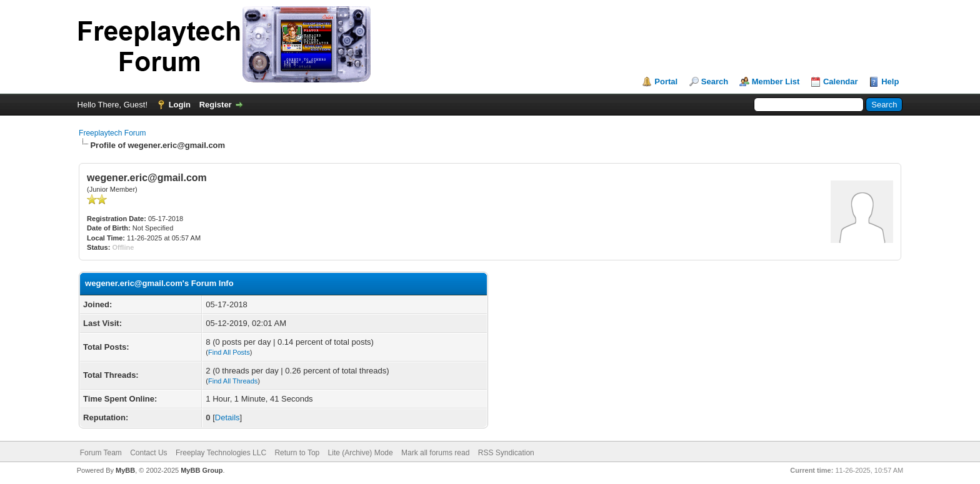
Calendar (841, 81)
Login (180, 105)
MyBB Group (202, 470)
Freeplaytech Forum (112, 133)
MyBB (125, 470)
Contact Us (148, 453)
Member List (776, 81)
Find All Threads (233, 381)
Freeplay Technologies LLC (221, 453)
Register (216, 105)
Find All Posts (229, 352)
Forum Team (101, 453)
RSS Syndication (506, 453)
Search (715, 81)
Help (890, 81)
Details (227, 417)
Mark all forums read (435, 453)
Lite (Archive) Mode (361, 453)
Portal (666, 81)
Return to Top (297, 453)
